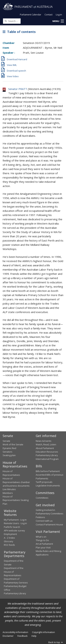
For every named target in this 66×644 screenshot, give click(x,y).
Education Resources (47, 452)
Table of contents (19, 32)
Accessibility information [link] (15, 632)
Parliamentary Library (47, 455)
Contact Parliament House (49, 524)
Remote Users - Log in (15, 523)
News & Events (44, 441)
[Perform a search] (6, 21)
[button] (58, 21)
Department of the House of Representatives (14, 572)
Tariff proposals (44, 482)
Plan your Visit (43, 547)
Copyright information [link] (43, 632)
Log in (59, 15)
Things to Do (42, 540)
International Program (47, 459)
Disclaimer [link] (8, 636)
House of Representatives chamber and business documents (16, 482)
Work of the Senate (13, 444)
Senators (7, 452)
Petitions (40, 517)
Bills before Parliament (48, 471)
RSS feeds (9, 545)
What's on (41, 537)
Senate (6, 441)
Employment (10, 534)
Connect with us (44, 521)
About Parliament (45, 448)
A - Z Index (9, 538)
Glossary (8, 541)
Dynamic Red (9, 448)
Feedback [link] (23, 636)
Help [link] (34, 636)
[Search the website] (12, 21)
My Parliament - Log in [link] (15, 520)
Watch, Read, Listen (46, 444)
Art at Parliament (44, 544)
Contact (48, 15)
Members (8, 493)
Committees (42, 498)
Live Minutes (9, 489)
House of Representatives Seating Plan (16, 500)
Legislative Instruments (48, 486)
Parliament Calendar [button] (31, 15)
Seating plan (9, 455)
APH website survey (14, 530)
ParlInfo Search (12, 527)
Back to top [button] (56, 642)
